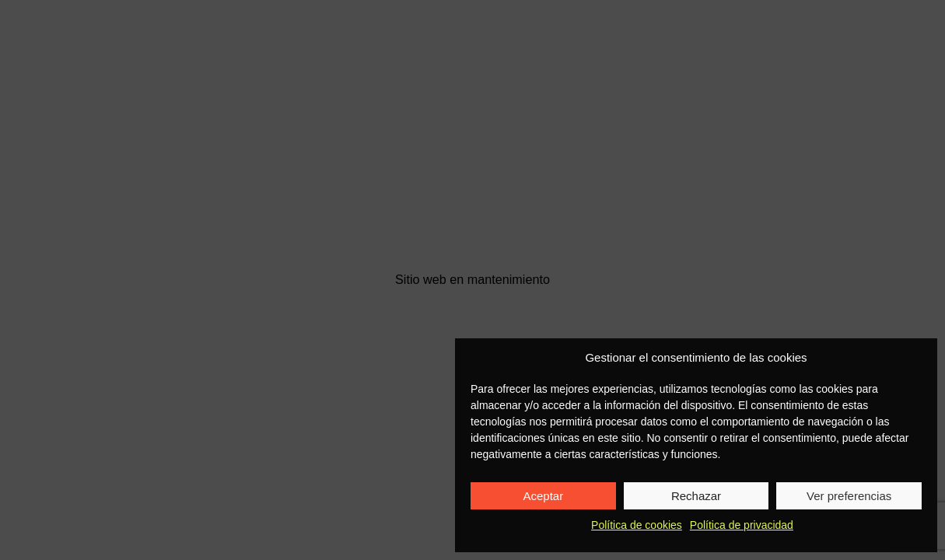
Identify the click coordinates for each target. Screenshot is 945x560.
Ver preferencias (849, 496)
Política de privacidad (742, 525)
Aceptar (543, 496)
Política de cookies (637, 525)
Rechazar (696, 496)
